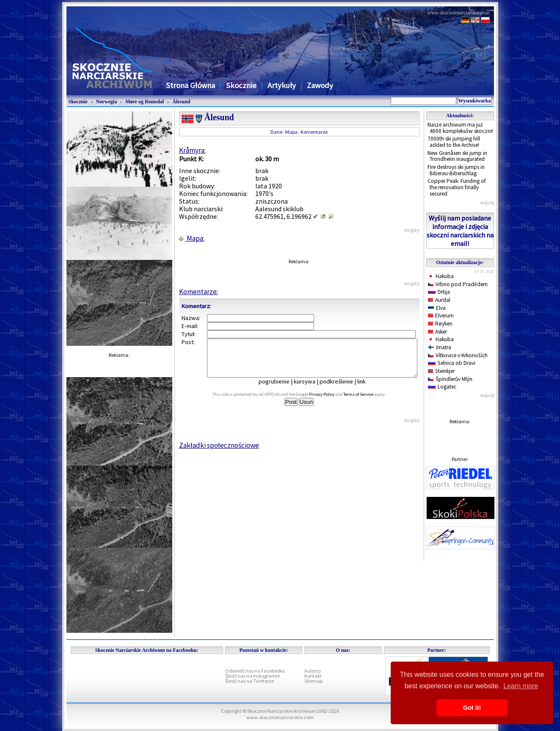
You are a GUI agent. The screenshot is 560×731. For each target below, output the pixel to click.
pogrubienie (280, 389)
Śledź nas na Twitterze (250, 681)
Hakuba (441, 276)
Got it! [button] (472, 708)
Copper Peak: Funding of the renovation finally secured (457, 187)
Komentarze (314, 132)
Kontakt (313, 676)
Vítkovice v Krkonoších (458, 355)
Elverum (441, 316)
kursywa (310, 389)
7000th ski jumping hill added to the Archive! (454, 142)
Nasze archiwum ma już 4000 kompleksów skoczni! (460, 128)
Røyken (440, 324)
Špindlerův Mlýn (450, 379)
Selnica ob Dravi (452, 363)
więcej (487, 203)
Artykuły (282, 85)
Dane (276, 132)
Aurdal (439, 300)
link (367, 389)
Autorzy (313, 671)
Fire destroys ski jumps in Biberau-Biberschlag (456, 170)
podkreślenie (342, 389)
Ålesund (181, 102)
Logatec (442, 387)
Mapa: (192, 238)
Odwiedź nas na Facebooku (255, 671)
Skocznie (241, 85)
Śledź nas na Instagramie (252, 676)
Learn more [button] (521, 686)
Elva (437, 308)
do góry (412, 230)
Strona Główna (190, 85)
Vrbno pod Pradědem (458, 284)
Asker (438, 332)
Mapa (291, 132)
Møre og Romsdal (145, 102)
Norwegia (106, 102)
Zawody (320, 85)
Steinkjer (441, 371)
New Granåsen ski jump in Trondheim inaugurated (457, 156)
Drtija (439, 292)
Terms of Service (368, 402)
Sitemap (313, 681)
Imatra (440, 347)
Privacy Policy (331, 402)
